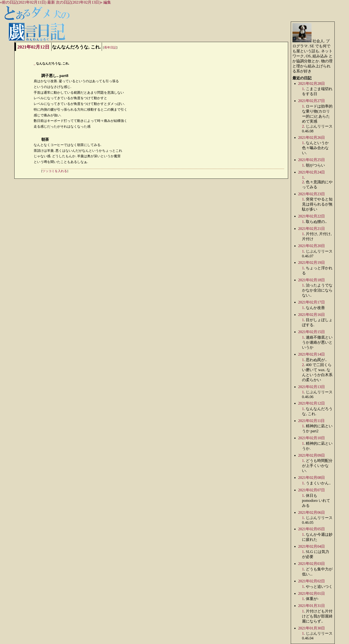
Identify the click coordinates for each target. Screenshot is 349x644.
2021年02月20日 (312, 246)
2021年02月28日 (312, 84)
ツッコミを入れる (55, 171)
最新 (51, 2)
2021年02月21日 (312, 229)
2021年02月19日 (312, 262)
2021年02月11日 (311, 421)
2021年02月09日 (312, 455)
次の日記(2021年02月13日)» (79, 2)
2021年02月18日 (312, 280)
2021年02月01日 (312, 593)
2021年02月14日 (312, 354)
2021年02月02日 (312, 581)
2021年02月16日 (312, 315)
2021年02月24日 (312, 172)
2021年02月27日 (312, 101)
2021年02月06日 (312, 512)
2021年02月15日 (312, 332)
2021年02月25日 (312, 160)
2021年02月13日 (312, 387)
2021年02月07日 (312, 490)
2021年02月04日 (312, 546)
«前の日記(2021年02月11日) (23, 2)
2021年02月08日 (312, 478)
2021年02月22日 (312, 216)
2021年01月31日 (312, 606)
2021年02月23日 (312, 194)
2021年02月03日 (312, 564)
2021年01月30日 (312, 628)
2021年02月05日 (312, 529)
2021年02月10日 (312, 438)
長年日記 (110, 47)
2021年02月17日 (312, 302)
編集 (107, 2)
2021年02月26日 (312, 138)
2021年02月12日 (33, 47)
